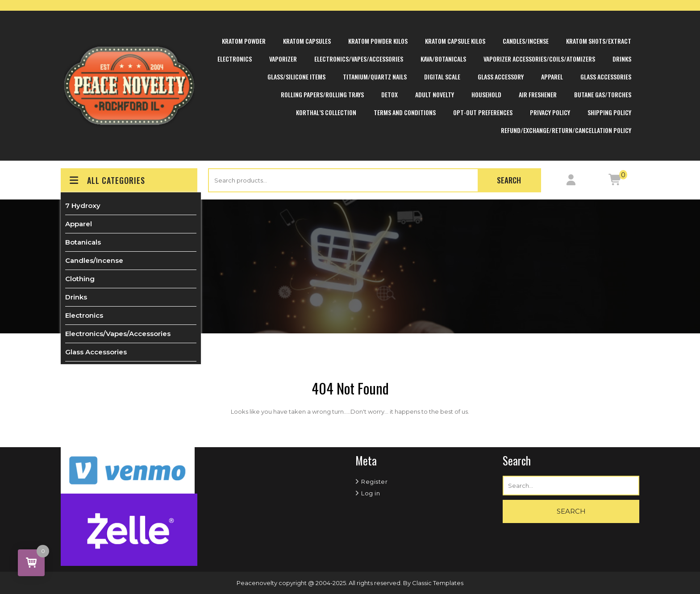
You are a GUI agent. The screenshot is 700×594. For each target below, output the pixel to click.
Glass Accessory (501, 77)
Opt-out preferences (483, 112)
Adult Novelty (435, 94)
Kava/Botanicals (443, 59)
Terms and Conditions (405, 112)
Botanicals (83, 242)
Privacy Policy (550, 112)
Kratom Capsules (307, 41)
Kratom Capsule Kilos (455, 41)
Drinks (622, 59)
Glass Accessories (606, 77)
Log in (371, 493)
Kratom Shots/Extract (599, 41)
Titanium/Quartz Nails (375, 77)
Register (374, 482)
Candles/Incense (526, 41)
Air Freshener (538, 94)
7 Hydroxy (83, 206)
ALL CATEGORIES (106, 180)
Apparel (552, 77)
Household (486, 94)
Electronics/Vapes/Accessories (359, 59)
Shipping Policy (609, 112)
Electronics (235, 59)
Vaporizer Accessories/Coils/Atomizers (539, 59)
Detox (390, 94)
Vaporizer (283, 59)
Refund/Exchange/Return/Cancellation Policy (566, 130)
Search (509, 180)
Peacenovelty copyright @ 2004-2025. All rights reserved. (320, 583)
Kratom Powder (244, 41)
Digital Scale (442, 77)
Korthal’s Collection (326, 112)
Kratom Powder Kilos (378, 41)
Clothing (80, 279)
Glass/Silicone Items (296, 77)
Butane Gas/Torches (603, 94)
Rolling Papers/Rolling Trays (322, 94)
